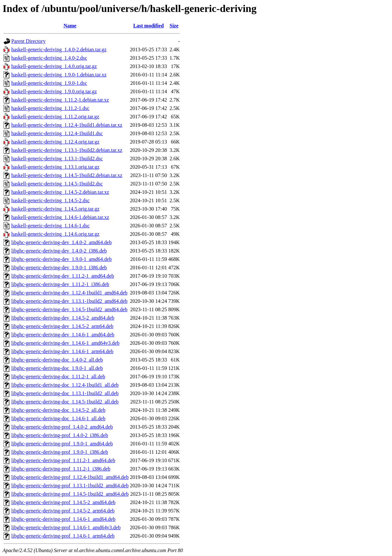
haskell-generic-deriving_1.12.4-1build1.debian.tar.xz (67, 125)
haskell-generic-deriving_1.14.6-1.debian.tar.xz (60, 217)
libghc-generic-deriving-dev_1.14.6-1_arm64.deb (62, 351)
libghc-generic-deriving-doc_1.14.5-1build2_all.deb (65, 402)
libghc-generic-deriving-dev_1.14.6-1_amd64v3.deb (65, 343)
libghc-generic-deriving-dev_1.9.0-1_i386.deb (59, 268)
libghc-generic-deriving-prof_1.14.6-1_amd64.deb (63, 519)
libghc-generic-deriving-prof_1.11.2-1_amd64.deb (63, 460)
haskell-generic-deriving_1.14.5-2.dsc (50, 200)
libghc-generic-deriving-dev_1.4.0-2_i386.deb (59, 251)
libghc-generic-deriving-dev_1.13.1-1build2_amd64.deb (69, 301)
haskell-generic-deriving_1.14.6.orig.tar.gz (55, 234)
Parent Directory (28, 41)
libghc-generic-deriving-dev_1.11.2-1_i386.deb (60, 284)
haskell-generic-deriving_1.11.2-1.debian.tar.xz (60, 100)
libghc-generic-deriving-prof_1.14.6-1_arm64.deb (63, 536)
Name (70, 26)
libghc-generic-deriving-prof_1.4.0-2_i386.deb (60, 435)
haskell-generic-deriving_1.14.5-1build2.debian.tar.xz (67, 175)
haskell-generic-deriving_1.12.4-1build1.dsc (57, 133)
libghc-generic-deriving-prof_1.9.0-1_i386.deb (60, 452)
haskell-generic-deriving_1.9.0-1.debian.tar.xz (59, 75)
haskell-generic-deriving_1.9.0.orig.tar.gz (54, 91)
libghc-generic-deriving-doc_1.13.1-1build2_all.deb (65, 393)
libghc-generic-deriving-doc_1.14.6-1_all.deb (58, 418)
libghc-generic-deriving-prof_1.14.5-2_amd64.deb (63, 502)
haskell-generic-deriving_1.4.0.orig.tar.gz (54, 66)
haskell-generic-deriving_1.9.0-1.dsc (49, 83)
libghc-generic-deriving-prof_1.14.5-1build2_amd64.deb (70, 494)
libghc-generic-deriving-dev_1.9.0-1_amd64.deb (61, 259)
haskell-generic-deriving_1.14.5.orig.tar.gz (55, 209)
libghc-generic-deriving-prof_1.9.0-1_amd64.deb (62, 444)
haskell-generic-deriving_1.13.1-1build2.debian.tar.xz (67, 150)
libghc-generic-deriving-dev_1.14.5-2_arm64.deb (62, 326)
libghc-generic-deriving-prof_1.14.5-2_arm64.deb (63, 511)
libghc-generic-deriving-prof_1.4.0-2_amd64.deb (62, 427)
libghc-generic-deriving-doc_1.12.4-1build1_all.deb (65, 385)
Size (174, 26)
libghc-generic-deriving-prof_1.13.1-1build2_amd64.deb (70, 486)
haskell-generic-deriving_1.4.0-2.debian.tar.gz (59, 50)
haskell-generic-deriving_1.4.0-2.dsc (49, 58)
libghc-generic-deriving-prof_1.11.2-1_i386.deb (61, 469)
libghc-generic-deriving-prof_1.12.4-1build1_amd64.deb (70, 477)
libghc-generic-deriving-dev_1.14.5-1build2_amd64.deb (69, 309)
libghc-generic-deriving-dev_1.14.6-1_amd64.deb (63, 335)
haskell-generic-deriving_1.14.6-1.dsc (50, 226)
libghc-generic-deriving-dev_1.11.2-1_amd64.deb (63, 276)
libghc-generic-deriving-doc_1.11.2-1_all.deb (58, 377)
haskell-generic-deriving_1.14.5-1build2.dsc (57, 184)
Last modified (148, 26)
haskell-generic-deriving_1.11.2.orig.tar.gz (55, 117)
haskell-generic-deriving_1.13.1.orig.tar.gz (55, 167)
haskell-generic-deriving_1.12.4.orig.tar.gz (55, 142)
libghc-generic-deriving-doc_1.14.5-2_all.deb (58, 410)
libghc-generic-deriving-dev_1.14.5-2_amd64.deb (63, 318)
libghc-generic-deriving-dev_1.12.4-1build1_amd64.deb (69, 293)
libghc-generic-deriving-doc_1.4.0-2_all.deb (57, 360)
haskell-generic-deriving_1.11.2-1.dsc (50, 108)
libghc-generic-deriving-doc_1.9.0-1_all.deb (57, 368)
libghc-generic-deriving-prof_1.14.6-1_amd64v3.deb (66, 527)
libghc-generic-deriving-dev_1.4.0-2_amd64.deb (61, 242)
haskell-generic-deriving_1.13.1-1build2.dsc (57, 159)
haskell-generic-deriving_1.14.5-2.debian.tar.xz (60, 192)
